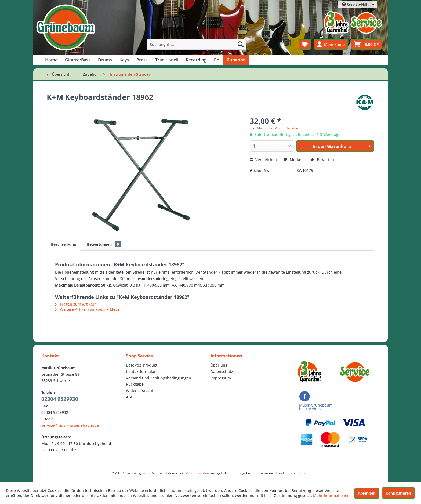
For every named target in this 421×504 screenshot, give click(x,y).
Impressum (221, 378)
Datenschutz (222, 371)
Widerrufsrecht (140, 391)
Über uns (219, 365)
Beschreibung (63, 244)
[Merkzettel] (305, 44)
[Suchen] (241, 44)
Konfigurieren (398, 493)
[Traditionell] (167, 60)
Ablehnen (367, 493)
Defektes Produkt (142, 365)
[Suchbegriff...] (197, 44)
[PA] (217, 60)
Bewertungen (104, 244)
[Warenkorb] (366, 44)
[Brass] (142, 60)
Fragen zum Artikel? (75, 304)
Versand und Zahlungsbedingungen (159, 378)
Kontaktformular (141, 371)
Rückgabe (135, 384)
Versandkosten (197, 473)
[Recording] (196, 60)
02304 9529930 (60, 399)
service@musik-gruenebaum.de (70, 425)
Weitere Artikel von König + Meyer (88, 309)
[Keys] (124, 60)
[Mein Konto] (331, 44)
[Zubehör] (236, 60)
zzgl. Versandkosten (283, 128)
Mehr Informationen (331, 496)
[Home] (51, 60)
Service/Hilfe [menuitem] (356, 4)
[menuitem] (197, 44)
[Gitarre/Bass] (78, 60)
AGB (130, 397)
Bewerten (322, 160)
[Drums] (105, 60)
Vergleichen (263, 160)
